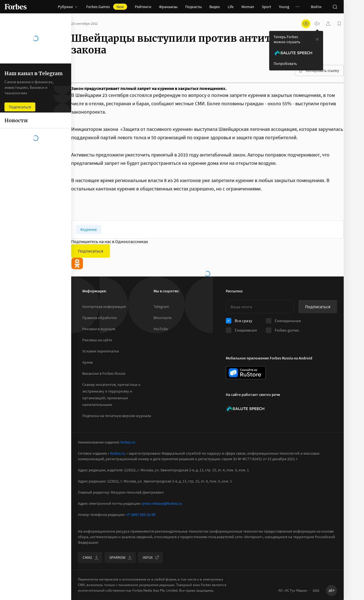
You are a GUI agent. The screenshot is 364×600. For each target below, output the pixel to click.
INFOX (151, 557)
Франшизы (168, 7)
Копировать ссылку (319, 70)
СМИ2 (91, 557)
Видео (215, 7)
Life (231, 7)
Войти (316, 7)
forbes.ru (128, 442)
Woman (248, 7)
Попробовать (285, 63)
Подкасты (193, 7)
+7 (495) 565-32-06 (141, 515)
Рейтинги (143, 7)
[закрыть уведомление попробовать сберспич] (317, 39)
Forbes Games (107, 7)
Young (284, 7)
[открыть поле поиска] (335, 7)
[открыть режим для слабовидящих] (306, 24)
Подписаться (91, 251)
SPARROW (121, 557)
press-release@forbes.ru (162, 503)
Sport (267, 7)
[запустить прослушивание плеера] (317, 24)
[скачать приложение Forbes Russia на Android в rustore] (246, 373)
